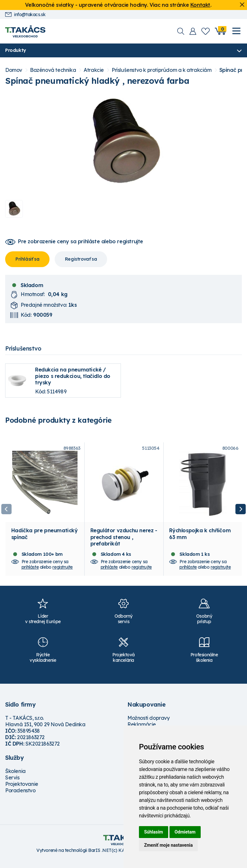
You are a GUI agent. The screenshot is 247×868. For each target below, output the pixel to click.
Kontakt (200, 5)
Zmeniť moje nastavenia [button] (168, 845)
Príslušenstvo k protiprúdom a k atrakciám (162, 70)
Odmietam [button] (185, 832)
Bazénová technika (53, 70)
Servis (12, 784)
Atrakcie (94, 70)
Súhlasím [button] (154, 832)
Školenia (15, 777)
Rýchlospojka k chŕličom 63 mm (200, 540)
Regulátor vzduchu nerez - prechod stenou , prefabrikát (124, 543)
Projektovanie (22, 790)
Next (241, 513)
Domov (14, 70)
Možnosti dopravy (149, 724)
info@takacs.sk (25, 15)
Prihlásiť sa (27, 259)
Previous (6, 513)
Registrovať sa (81, 259)
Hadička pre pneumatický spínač (45, 540)
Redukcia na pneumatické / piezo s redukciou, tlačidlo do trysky (73, 376)
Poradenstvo (20, 797)
